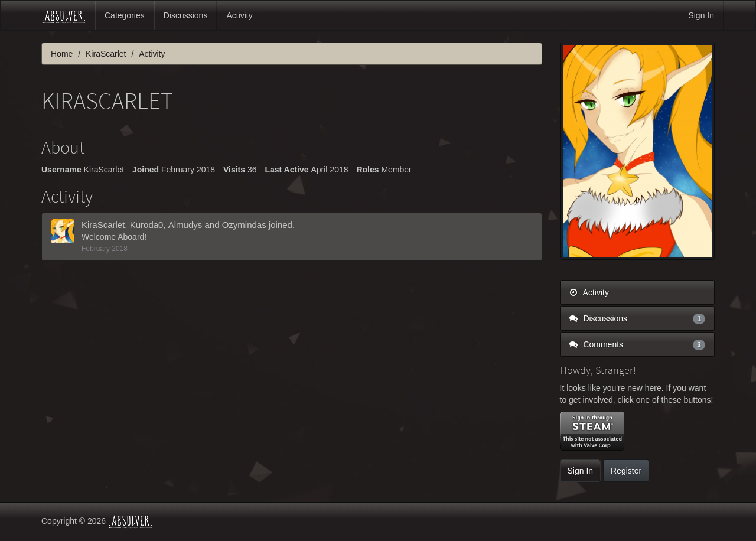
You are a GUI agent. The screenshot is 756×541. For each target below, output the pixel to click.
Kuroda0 (147, 225)
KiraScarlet (103, 225)
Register (626, 471)
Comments (638, 344)
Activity (239, 15)
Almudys (185, 225)
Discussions (186, 15)
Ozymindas (244, 225)
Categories (125, 15)
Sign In (701, 15)
